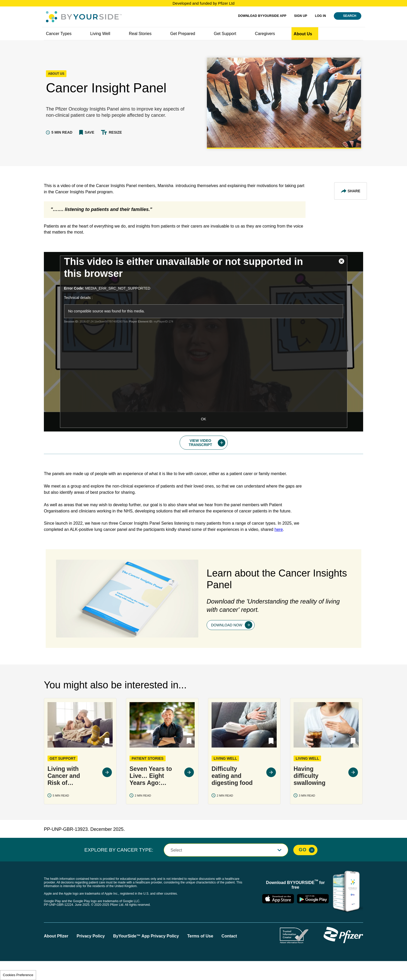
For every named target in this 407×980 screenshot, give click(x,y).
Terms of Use (200, 955)
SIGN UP (301, 16)
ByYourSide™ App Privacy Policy (146, 955)
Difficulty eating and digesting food (232, 794)
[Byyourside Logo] (84, 17)
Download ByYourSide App (262, 16)
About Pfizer (56, 955)
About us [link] (303, 34)
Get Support (225, 34)
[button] (87, 132)
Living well (100, 34)
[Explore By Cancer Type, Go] (305, 869)
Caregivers (265, 34)
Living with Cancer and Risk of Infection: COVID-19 (64, 795)
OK (203, 419)
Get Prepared (183, 34)
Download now (227, 643)
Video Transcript (200, 443)
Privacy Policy (91, 955)
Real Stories (140, 34)
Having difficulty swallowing (310, 794)
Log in (321, 16)
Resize (115, 132)
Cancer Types (59, 34)
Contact (229, 955)
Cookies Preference (18, 975)
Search (350, 16)
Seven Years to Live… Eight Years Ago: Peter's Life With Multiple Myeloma (151, 795)
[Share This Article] (351, 191)
